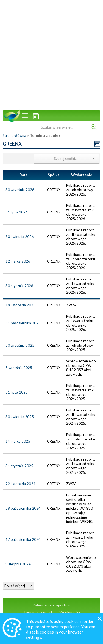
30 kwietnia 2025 (20, 417)
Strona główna (14, 135)
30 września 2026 (20, 190)
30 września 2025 (20, 345)
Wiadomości (70, 612)
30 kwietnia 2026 (20, 237)
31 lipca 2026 (17, 212)
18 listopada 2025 (20, 305)
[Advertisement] (51, 54)
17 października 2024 (23, 539)
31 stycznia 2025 (19, 466)
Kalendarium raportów (51, 605)
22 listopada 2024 (20, 484)
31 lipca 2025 (17, 392)
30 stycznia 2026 (19, 286)
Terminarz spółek (38, 612)
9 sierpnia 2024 (18, 564)
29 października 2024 (23, 508)
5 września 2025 (19, 368)
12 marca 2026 (18, 261)
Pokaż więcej (18, 586)
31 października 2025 (23, 323)
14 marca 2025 (18, 441)
